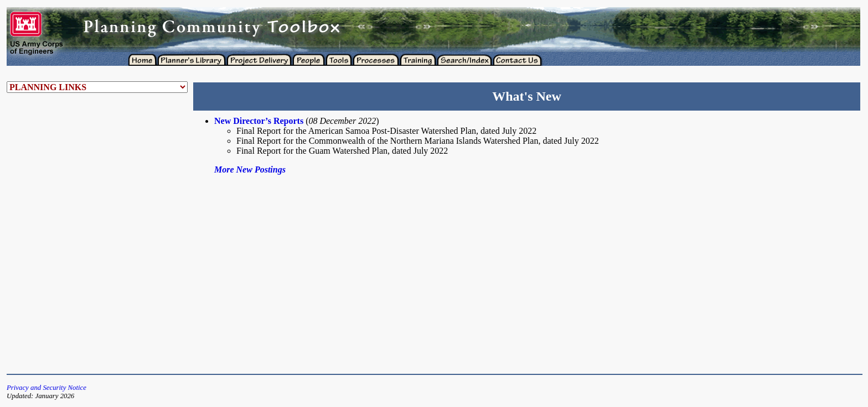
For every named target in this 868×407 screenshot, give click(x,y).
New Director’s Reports (259, 121)
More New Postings (250, 169)
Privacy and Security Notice (46, 388)
